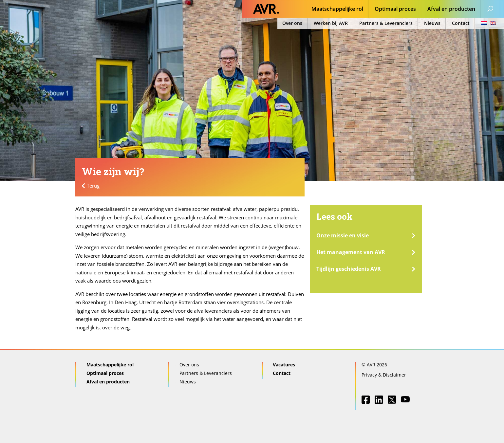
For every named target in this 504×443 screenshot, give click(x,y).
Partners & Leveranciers (386, 23)
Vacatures (284, 365)
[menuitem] (486, 23)
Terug (93, 186)
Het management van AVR (351, 252)
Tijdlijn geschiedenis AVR (349, 269)
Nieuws (432, 23)
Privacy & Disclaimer (384, 375)
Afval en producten (451, 9)
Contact (461, 23)
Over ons (292, 23)
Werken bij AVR (331, 23)
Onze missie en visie (343, 235)
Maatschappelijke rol (337, 9)
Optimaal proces (395, 9)
